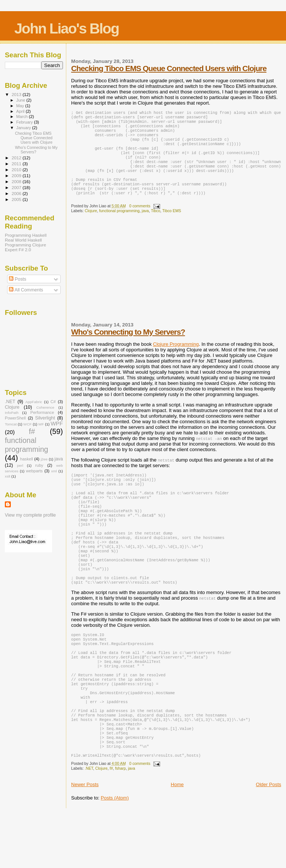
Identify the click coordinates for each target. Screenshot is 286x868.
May (21, 106)
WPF (57, 424)
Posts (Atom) (115, 852)
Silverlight (45, 418)
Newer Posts (85, 839)
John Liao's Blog (66, 28)
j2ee (44, 459)
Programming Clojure (26, 245)
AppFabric (34, 402)
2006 (17, 193)
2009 (17, 175)
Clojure (91, 226)
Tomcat (11, 424)
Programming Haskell (26, 235)
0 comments (140, 221)
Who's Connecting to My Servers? (128, 347)
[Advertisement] (127, 285)
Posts (18, 279)
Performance (42, 412)
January (24, 128)
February (25, 122)
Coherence (45, 407)
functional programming (119, 226)
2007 (17, 187)
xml (54, 471)
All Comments (26, 290)
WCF (28, 424)
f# (112, 823)
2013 (17, 94)
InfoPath (12, 413)
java (145, 226)
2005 (17, 199)
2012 (17, 158)
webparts (34, 471)
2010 (17, 170)
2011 (17, 164)
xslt (8, 476)
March (23, 117)
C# (53, 402)
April (21, 111)
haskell (27, 459)
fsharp (120, 823)
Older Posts (268, 839)
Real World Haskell (23, 240)
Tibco (155, 226)
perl (20, 465)
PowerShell (15, 418)
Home (177, 839)
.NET (89, 823)
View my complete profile (30, 515)
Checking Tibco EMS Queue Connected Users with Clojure (169, 68)
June (21, 100)
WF (41, 424)
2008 (17, 181)
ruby (39, 465)
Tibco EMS (172, 226)
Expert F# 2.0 (18, 250)
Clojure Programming (176, 359)
